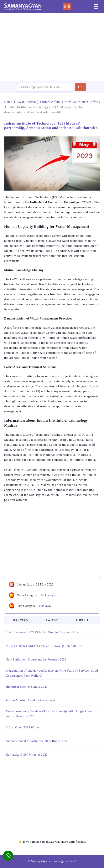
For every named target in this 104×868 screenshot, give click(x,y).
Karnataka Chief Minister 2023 (27, 755)
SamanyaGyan (40, 861)
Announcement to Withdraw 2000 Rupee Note (37, 741)
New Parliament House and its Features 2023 (36, 659)
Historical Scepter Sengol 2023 (27, 687)
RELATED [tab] (20, 620)
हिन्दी (67, 7)
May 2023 (45, 606)
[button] (8, 856)
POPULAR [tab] (83, 620)
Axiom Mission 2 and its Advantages (31, 700)
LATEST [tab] (52, 620)
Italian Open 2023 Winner (23, 727)
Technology (48, 595)
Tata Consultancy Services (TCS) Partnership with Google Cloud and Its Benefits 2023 (50, 714)
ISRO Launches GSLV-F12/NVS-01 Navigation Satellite (44, 646)
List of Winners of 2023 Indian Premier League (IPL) (42, 632)
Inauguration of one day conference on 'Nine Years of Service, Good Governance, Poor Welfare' (52, 673)
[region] (52, 47)
